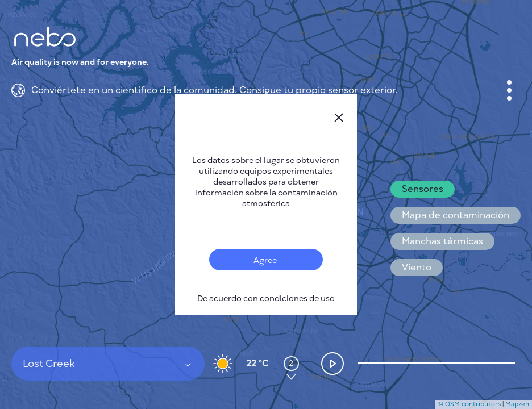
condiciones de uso (297, 299)
